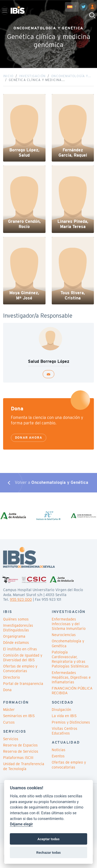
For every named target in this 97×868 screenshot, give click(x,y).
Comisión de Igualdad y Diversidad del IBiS (23, 658)
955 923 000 (21, 599)
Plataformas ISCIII (18, 758)
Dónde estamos (16, 643)
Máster (9, 710)
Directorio (12, 677)
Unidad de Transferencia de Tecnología (24, 766)
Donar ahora (29, 438)
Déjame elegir (21, 824)
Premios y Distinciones (71, 722)
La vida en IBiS (64, 716)
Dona (7, 690)
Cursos (9, 722)
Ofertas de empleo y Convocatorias (20, 669)
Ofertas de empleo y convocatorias (69, 765)
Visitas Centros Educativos (65, 731)
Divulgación (61, 710)
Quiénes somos (16, 619)
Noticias (59, 750)
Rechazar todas (48, 852)
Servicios (11, 739)
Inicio (8, 76)
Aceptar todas (48, 839)
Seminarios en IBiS (19, 716)
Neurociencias (64, 635)
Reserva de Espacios (20, 745)
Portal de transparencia (23, 684)
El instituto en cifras (20, 649)
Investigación (32, 76)
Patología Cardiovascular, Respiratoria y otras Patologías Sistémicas (70, 659)
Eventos (58, 756)
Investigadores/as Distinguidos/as (18, 628)
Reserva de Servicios (21, 751)
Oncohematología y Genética (68, 643)
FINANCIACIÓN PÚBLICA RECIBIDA (72, 691)
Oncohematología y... (71, 76)
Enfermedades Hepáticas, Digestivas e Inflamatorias (71, 677)
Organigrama (14, 636)
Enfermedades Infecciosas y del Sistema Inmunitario (69, 624)
